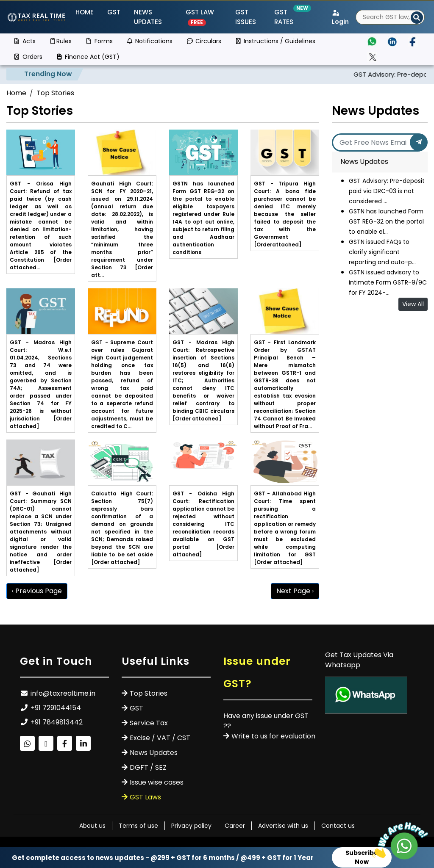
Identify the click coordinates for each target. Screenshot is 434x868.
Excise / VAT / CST (160, 738)
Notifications (150, 41)
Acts (24, 41)
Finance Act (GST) (88, 57)
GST (114, 12)
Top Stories (55, 93)
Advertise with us (283, 826)
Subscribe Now (362, 857)
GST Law (200, 17)
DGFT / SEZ (148, 767)
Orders (28, 57)
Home (85, 12)
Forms (99, 41)
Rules (61, 41)
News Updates (148, 17)
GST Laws (145, 797)
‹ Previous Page (37, 591)
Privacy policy (191, 826)
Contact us (338, 826)
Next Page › (295, 591)
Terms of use (138, 826)
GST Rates (289, 17)
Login (340, 18)
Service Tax (149, 723)
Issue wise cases (157, 782)
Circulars (204, 41)
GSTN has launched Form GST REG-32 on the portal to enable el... (386, 221)
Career (235, 826)
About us (92, 826)
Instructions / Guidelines (275, 41)
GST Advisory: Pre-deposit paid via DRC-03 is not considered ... (387, 191)
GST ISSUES (246, 17)
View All (413, 304)
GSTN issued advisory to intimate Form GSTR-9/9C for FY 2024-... (388, 282)
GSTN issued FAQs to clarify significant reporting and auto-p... (382, 252)
